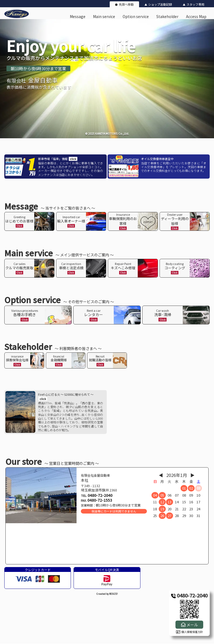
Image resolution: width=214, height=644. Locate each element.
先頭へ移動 (126, 4)
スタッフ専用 (195, 4)
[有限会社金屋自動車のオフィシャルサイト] (17, 17)
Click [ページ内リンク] (19, 226)
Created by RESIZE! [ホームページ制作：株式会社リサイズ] (107, 594)
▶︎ (192, 475)
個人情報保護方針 (189, 632)
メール (192, 625)
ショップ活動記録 (160, 4)
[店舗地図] (107, 544)
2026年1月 (177, 475)
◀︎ (161, 475)
